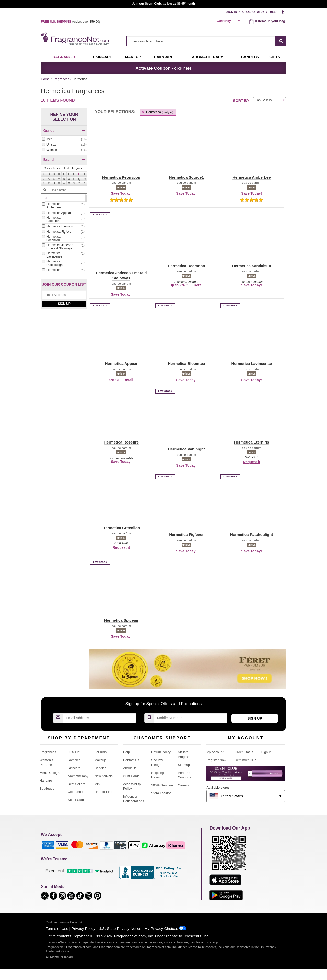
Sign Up (64, 304)
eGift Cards (131, 776)
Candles (100, 768)
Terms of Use (57, 929)
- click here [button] (163, 68)
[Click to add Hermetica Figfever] (63, 232)
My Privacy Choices (161, 929)
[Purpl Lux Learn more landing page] (246, 775)
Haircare (164, 57)
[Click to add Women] (64, 150)
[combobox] (206, 41)
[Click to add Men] (64, 139)
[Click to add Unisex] (64, 145)
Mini (97, 784)
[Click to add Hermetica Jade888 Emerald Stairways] (63, 247)
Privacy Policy (83, 929)
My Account (215, 752)
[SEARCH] (281, 41)
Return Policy (161, 752)
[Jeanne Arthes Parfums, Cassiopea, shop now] (64, 364)
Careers (184, 785)
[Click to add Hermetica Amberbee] (63, 206)
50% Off (74, 752)
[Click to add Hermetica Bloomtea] (63, 220)
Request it (252, 462)
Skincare (103, 57)
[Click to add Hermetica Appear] (63, 213)
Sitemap (184, 765)
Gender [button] (64, 131)
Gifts (275, 57)
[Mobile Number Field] (191, 718)
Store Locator (161, 793)
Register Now (216, 760)
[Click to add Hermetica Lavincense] (63, 255)
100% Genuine (162, 785)
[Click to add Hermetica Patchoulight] (63, 263)
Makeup (133, 57)
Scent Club (76, 800)
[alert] (229, 21)
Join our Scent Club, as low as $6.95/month (164, 4)
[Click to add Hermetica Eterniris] (63, 226)
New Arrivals (103, 776)
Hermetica (157, 112)
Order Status (254, 12)
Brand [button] (64, 160)
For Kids (100, 752)
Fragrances (63, 57)
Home (45, 79)
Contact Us (131, 760)
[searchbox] (201, 41)
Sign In (232, 12)
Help (274, 12)
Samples (74, 760)
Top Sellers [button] (263, 100)
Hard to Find (103, 792)
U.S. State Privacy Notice (120, 929)
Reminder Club (246, 760)
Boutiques (47, 789)
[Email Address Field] (64, 295)
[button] (79, 174)
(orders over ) (70, 22)
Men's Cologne (50, 773)
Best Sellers (76, 784)
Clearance (75, 792)
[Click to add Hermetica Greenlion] (63, 239)
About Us (130, 768)
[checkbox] (64, 139)
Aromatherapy (78, 776)
